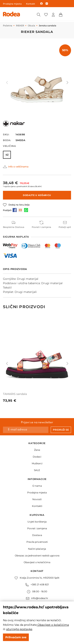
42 (7, 155)
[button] (67, 82)
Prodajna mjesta (12, 4)
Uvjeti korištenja (37, 522)
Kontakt (31, 4)
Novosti (37, 499)
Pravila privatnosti (37, 542)
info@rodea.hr (37, 598)
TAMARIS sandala (15, 394)
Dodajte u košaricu (37, 195)
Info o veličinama (18, 167)
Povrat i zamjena (37, 528)
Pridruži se (61, 430)
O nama (37, 486)
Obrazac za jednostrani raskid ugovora (37, 556)
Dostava (37, 535)
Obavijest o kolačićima (37, 562)
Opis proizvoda (15, 269)
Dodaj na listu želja (19, 205)
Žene (37, 450)
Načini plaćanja (37, 549)
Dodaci (37, 457)
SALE (37, 470)
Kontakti (37, 506)
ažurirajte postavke (19, 629)
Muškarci (37, 463)
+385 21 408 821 (37, 584)
